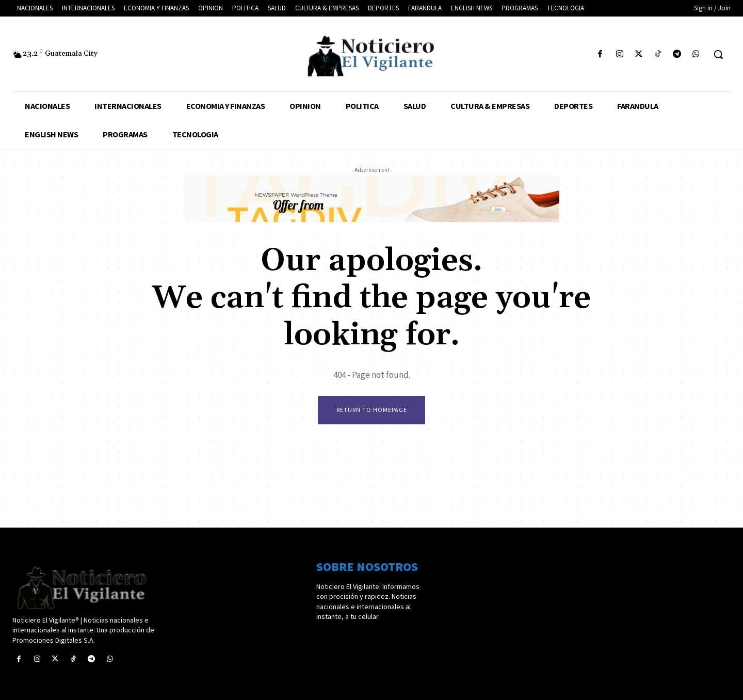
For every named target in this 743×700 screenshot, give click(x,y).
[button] (718, 54)
